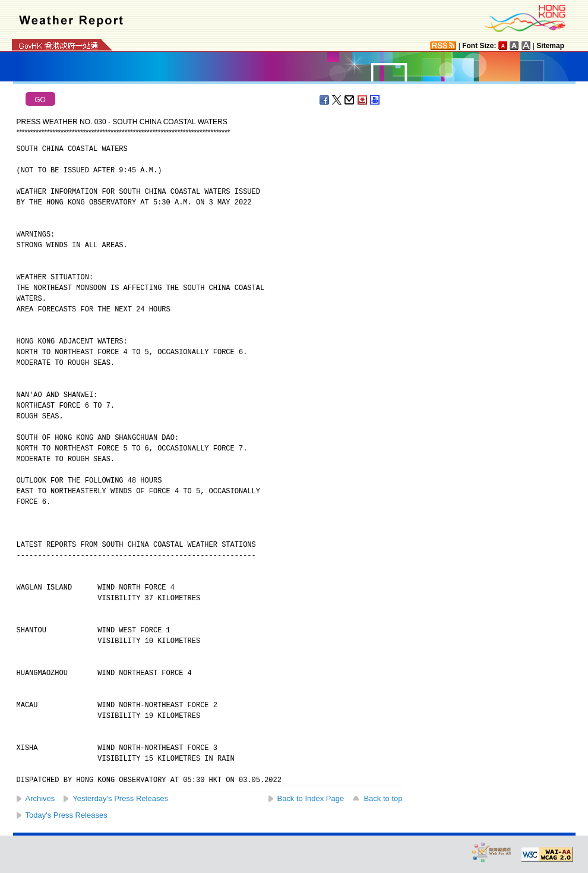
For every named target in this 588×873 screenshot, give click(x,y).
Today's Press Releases (67, 815)
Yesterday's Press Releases (120, 798)
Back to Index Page (311, 798)
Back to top (383, 798)
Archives (40, 798)
